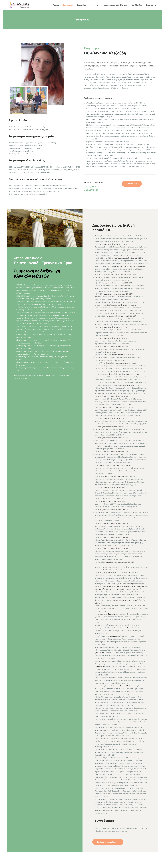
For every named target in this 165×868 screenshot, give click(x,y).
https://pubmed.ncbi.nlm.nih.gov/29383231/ (118, 407)
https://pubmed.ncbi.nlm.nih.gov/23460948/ (130, 266)
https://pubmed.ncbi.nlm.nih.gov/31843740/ (112, 487)
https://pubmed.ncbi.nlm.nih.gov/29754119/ (112, 418)
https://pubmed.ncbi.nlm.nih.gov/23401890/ (121, 275)
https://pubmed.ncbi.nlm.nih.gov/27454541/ (118, 355)
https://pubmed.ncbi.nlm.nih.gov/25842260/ (112, 327)
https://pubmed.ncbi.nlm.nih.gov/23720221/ (117, 283)
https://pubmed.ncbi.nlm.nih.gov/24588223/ (121, 316)
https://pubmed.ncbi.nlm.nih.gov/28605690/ (113, 396)
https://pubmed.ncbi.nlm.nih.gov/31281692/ (115, 465)
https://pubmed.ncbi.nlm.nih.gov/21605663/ (128, 258)
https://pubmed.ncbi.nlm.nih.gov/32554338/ (113, 548)
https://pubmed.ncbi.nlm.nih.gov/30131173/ (113, 427)
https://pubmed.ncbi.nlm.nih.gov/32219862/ (113, 510)
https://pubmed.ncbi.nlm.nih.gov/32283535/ (113, 523)
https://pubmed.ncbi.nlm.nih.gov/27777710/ (124, 374)
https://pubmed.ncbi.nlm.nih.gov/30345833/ (113, 438)
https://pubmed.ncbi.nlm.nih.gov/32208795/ (114, 501)
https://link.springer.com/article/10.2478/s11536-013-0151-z (118, 573)
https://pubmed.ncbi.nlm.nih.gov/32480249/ (120, 562)
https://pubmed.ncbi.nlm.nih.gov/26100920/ (112, 338)
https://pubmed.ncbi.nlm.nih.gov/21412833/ (112, 244)
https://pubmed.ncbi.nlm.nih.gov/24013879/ (118, 294)
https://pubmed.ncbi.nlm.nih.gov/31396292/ (120, 476)
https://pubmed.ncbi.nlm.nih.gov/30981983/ (113, 451)
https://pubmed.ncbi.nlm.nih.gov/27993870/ (126, 385)
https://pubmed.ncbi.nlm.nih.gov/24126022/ (121, 305)
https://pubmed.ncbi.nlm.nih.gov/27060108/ (113, 346)
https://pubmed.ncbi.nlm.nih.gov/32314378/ (113, 537)
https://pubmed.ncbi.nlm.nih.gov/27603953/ (121, 363)
